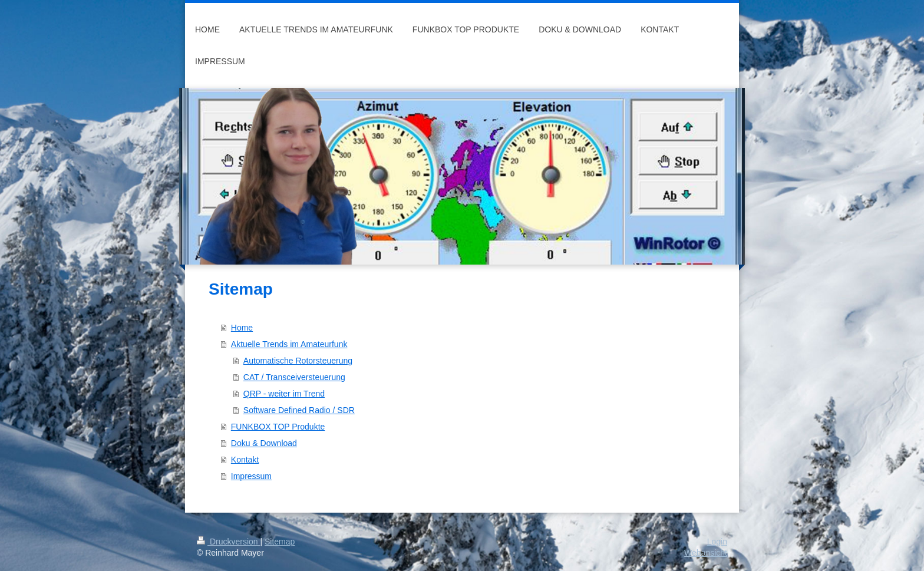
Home (242, 328)
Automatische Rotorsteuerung (298, 361)
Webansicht (706, 553)
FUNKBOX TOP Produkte (278, 427)
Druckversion (228, 542)
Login (717, 542)
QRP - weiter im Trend (284, 394)
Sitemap (280, 542)
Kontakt (245, 460)
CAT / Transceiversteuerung (294, 377)
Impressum (251, 476)
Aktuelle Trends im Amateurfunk (289, 344)
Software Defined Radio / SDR (299, 410)
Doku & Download (264, 443)
